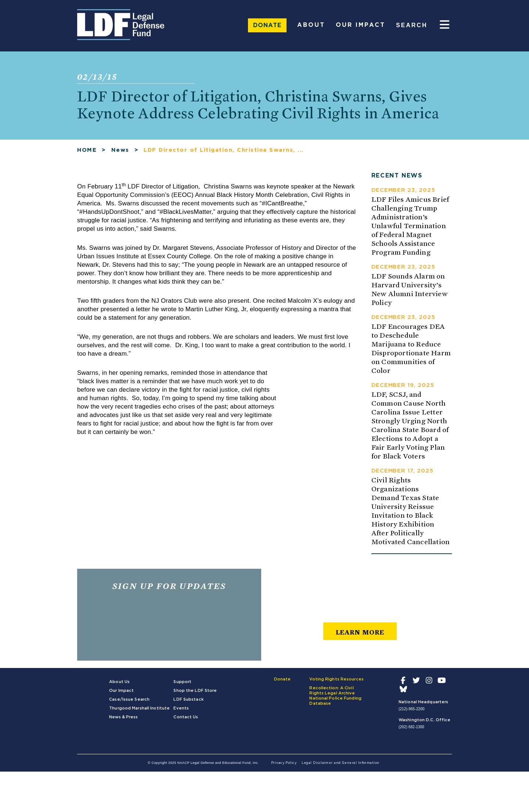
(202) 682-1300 (411, 727)
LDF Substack (188, 699)
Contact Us (186, 717)
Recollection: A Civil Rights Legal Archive (332, 691)
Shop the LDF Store (195, 691)
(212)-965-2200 (411, 709)
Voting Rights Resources (337, 679)
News (120, 150)
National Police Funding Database (335, 701)
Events (181, 708)
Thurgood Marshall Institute (139, 708)
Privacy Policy (284, 763)
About (311, 25)
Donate (267, 25)
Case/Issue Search (129, 699)
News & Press (123, 717)
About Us (119, 682)
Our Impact (361, 25)
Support (182, 682)
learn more (360, 632)
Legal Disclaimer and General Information (341, 763)
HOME (87, 150)
